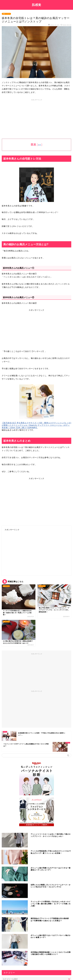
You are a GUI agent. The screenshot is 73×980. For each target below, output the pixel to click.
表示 (40, 145)
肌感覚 (36, 5)
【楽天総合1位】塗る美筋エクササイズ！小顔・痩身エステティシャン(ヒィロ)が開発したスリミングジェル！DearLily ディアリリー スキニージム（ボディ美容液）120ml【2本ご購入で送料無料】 (36, 425)
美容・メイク (6, 14)
